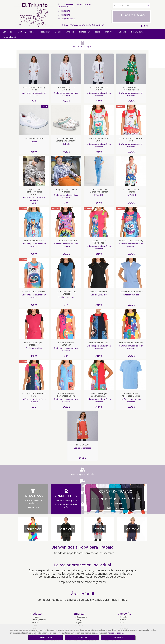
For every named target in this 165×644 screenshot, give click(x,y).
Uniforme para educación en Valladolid (34, 94)
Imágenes (79, 623)
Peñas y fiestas (138, 32)
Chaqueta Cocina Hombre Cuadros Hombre (34, 192)
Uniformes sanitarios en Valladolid (131, 400)
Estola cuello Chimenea (131, 292)
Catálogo (79, 620)
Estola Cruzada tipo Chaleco (66, 293)
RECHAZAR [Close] (82, 637)
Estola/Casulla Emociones (99, 242)
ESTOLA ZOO (83, 445)
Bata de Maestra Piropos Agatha (131, 89)
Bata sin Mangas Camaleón (66, 344)
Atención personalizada (39, 474)
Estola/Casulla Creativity (131, 241)
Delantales (123, 620)
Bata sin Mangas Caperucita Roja (99, 395)
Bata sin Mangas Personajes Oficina (66, 395)
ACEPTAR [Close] (118, 637)
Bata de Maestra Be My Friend (34, 89)
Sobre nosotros (81, 617)
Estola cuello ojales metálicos (34, 344)
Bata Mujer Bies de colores (99, 89)
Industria (110, 32)
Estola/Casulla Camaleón (131, 343)
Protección (85, 32)
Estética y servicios (27, 32)
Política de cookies (115, 633)
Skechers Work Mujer (34, 139)
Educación (8, 32)
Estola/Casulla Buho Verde (99, 140)
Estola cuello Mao (99, 292)
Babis (122, 623)
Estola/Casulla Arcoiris (66, 241)
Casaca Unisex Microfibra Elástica (131, 395)
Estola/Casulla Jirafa (34, 241)
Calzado (123, 32)
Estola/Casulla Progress (34, 292)
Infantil (58, 32)
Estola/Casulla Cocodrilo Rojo (131, 140)
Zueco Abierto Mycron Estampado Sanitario (66, 140)
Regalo (98, 32)
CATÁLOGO (99, 195)
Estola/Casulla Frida (99, 343)
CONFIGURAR (45, 637)
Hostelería (45, 32)
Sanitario (71, 32)
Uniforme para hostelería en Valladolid (34, 199)
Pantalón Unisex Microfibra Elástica (99, 191)
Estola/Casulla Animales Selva (34, 395)
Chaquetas (124, 617)
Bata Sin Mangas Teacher (131, 191)
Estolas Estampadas (82, 448)
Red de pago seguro (44, 46)
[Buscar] (131, 5)
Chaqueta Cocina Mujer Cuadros (66, 191)
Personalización (10, 37)
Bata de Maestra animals (66, 89)
